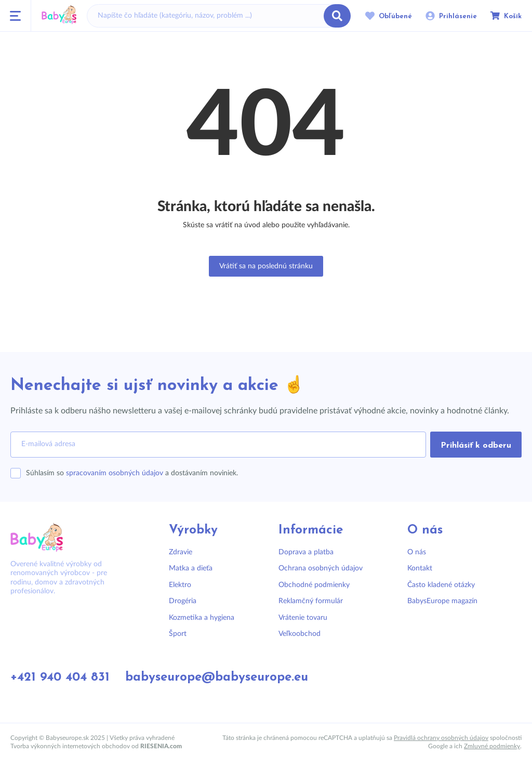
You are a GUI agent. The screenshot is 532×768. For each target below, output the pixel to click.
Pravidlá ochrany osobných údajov (441, 738)
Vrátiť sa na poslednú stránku (266, 266)
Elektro (180, 585)
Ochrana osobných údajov (321, 568)
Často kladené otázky (441, 585)
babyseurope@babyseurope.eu (217, 678)
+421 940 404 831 (60, 678)
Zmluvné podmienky (492, 746)
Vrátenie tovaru (303, 618)
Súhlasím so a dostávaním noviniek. (132, 473)
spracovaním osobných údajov (115, 473)
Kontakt (420, 568)
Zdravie (181, 552)
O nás (417, 552)
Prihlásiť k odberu (476, 446)
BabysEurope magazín (442, 601)
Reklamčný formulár (311, 601)
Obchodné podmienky (314, 585)
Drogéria (183, 601)
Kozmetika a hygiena (202, 618)
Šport (178, 634)
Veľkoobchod (300, 634)
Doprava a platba (306, 552)
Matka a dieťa (191, 568)
